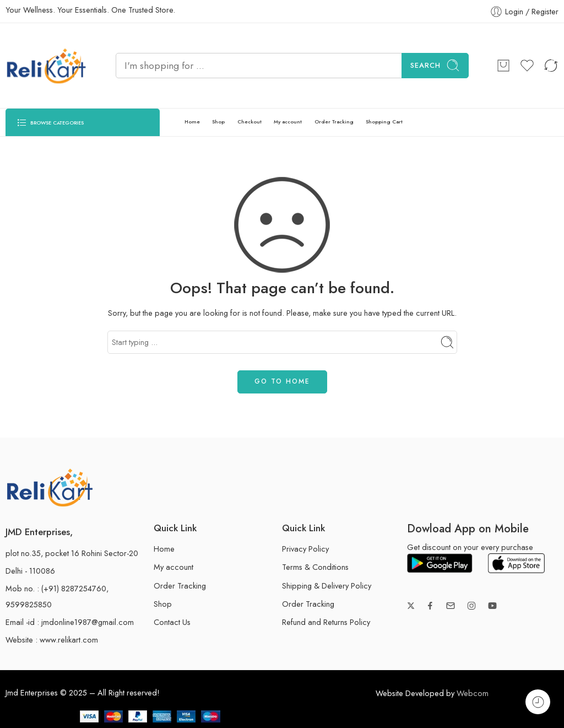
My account (288, 122)
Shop (218, 122)
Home (192, 122)
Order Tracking (334, 122)
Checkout (250, 122)
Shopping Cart (384, 122)
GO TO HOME (282, 381)
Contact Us (172, 622)
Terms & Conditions (315, 567)
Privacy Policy (305, 549)
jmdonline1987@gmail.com (88, 622)
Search (435, 65)
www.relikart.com (69, 640)
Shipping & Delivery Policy (327, 586)
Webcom (473, 693)
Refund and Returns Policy (326, 622)
